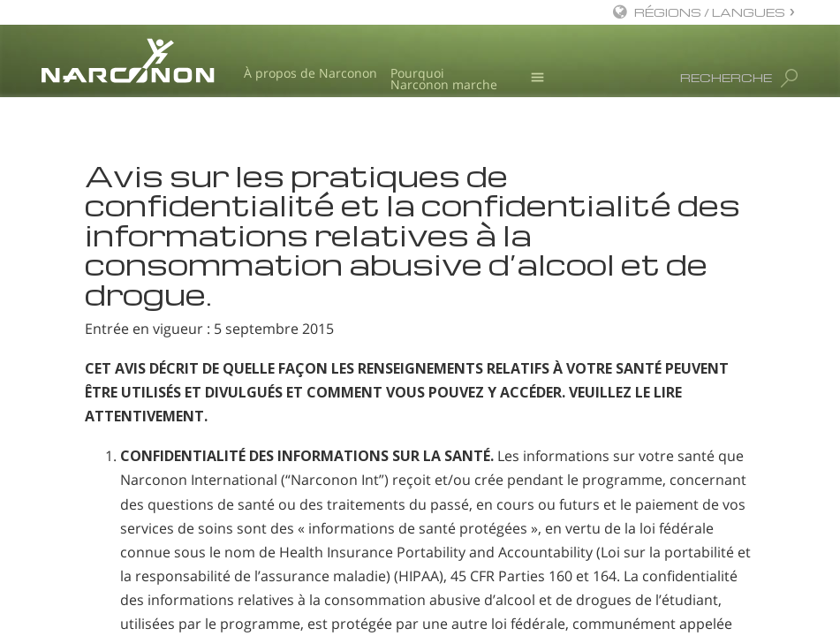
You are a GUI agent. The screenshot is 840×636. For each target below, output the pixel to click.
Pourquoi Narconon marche (444, 79)
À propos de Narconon (310, 73)
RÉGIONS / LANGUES (710, 12)
